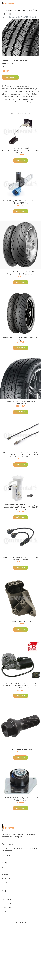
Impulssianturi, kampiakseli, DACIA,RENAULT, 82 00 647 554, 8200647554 (21, 202)
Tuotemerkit (15, 60)
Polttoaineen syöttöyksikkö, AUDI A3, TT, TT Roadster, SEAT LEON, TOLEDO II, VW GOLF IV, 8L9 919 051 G (21, 507)
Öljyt (3, 867)
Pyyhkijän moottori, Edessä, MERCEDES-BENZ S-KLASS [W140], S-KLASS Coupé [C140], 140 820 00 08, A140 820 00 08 (21, 685)
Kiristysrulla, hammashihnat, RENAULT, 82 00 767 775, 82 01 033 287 (21, 799)
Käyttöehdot (6, 903)
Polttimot (5, 871)
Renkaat (5, 875)
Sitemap (5, 911)
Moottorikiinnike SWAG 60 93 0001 (20, 621)
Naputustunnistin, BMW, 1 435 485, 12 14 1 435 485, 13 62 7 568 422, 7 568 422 (20, 559)
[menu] (38, 3)
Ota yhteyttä (6, 900)
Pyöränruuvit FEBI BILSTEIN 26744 (20, 750)
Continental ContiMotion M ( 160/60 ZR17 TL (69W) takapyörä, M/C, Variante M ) (20, 273)
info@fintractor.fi (8, 855)
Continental (24, 60)
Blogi (3, 896)
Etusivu (4, 17)
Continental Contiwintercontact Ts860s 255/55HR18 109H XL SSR (21, 403)
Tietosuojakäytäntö (9, 907)
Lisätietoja (10, 77)
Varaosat (5, 882)
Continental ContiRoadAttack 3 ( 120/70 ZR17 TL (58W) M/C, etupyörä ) (20, 339)
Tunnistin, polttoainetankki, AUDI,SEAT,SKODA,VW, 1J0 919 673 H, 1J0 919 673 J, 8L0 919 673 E (20, 150)
